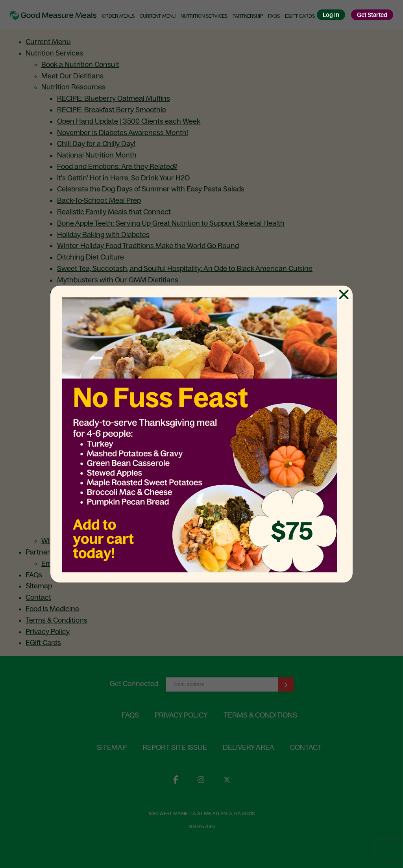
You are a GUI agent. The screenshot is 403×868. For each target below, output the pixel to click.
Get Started (372, 15)
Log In (331, 15)
